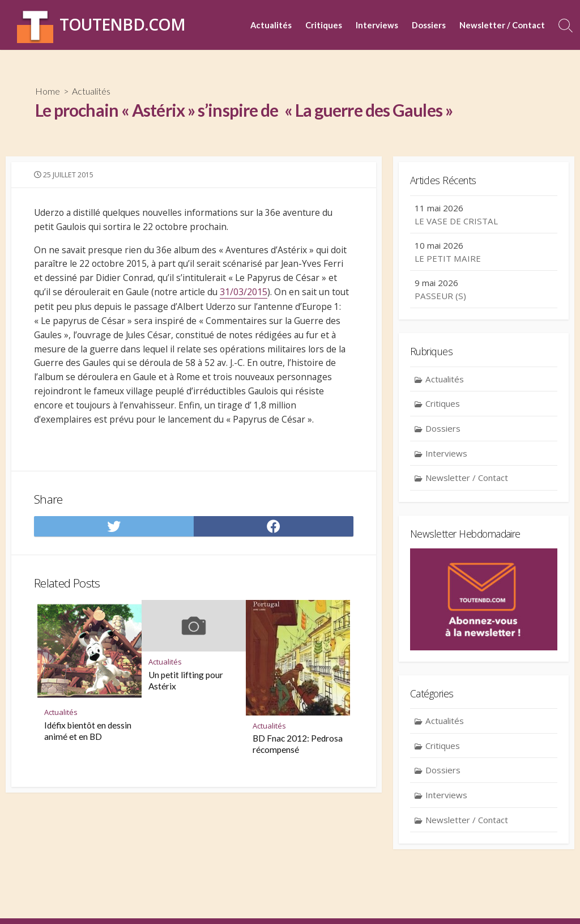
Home (48, 91)
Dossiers (429, 25)
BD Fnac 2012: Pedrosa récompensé (298, 756)
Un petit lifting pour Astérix (186, 692)
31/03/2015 (249, 296)
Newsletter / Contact (502, 25)
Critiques (324, 25)
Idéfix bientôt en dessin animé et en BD (88, 743)
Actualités (271, 25)
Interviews (377, 25)
